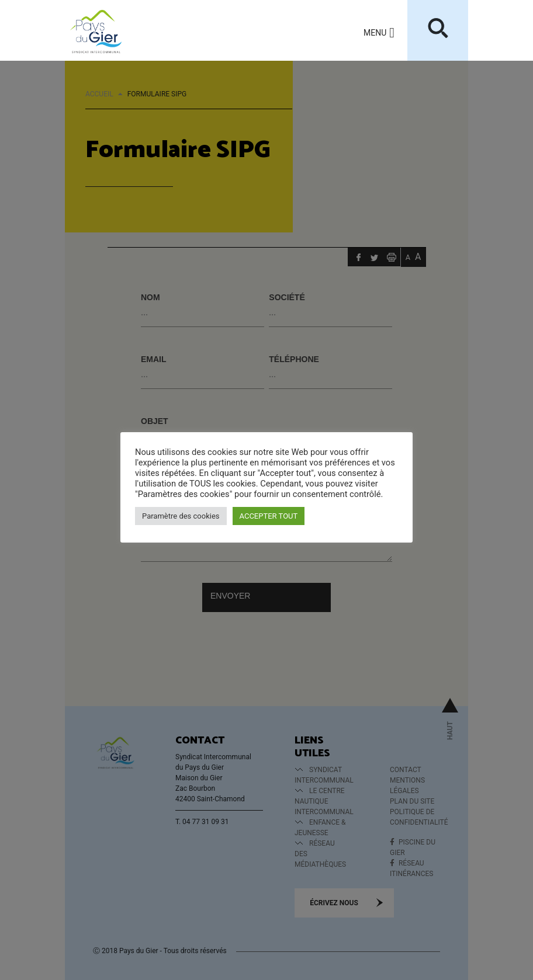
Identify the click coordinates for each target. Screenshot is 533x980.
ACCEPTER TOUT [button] (269, 516)
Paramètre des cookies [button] (181, 516)
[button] (375, 33)
